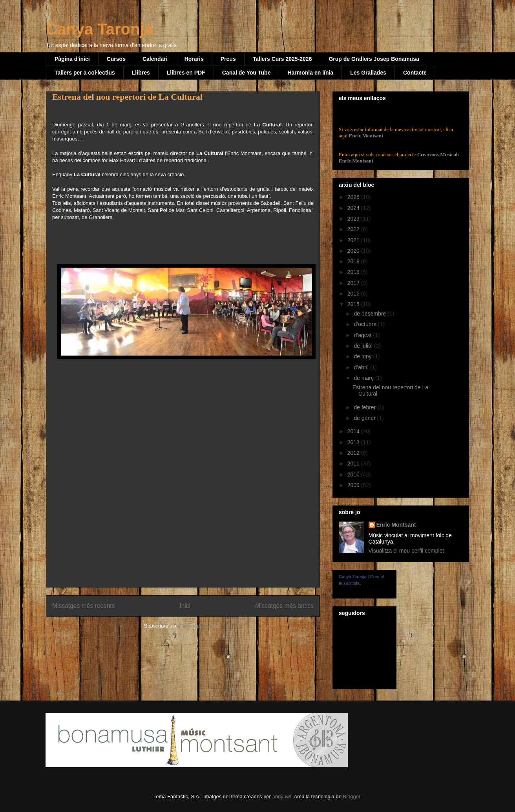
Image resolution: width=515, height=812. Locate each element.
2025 (354, 197)
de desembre (371, 314)
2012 (354, 453)
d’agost (363, 335)
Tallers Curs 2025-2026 (282, 59)
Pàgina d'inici (72, 59)
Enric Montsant (365, 136)
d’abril (362, 367)
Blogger (351, 796)
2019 (354, 261)
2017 (354, 283)
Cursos (116, 59)
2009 (354, 485)
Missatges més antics (284, 606)
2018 (354, 272)
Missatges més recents (83, 606)
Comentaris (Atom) (200, 626)
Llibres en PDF (186, 73)
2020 (354, 251)
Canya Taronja (100, 29)
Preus (228, 59)
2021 (354, 240)
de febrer (365, 407)
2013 (354, 442)
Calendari (155, 59)
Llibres (141, 73)
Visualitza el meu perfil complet (406, 551)
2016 (354, 294)
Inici (185, 606)
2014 (354, 431)
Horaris (194, 59)
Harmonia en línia (310, 73)
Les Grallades (368, 73)
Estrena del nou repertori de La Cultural (127, 97)
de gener (365, 418)
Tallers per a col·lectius (85, 73)
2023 (354, 219)
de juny (363, 356)
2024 (354, 208)
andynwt (282, 796)
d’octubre (366, 324)
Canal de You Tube (247, 73)
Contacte (415, 73)
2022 (354, 229)
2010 (354, 474)
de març (364, 378)
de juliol (364, 346)
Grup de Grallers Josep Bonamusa (374, 59)
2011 (354, 463)
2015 (354, 304)
